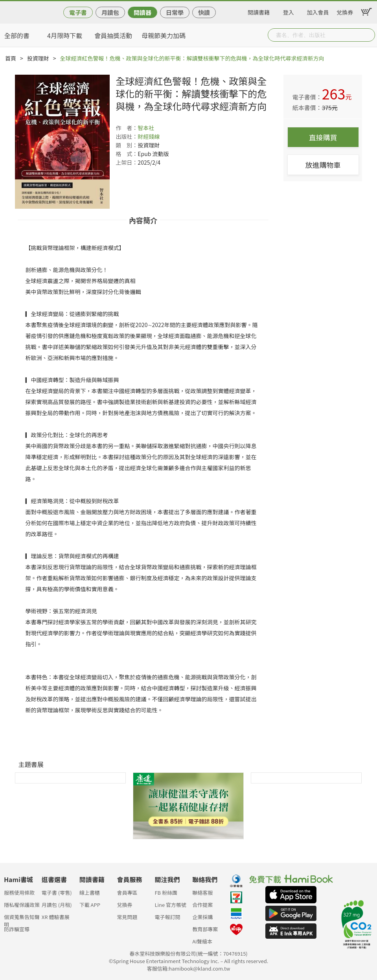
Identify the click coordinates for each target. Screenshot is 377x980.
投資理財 (38, 58)
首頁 (11, 58)
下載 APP (90, 905)
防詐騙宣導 (17, 929)
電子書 (78, 12)
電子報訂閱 (167, 917)
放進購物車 (323, 165)
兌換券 (345, 11)
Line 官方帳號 (170, 905)
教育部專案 (205, 929)
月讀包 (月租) (57, 905)
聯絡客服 (202, 893)
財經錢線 (149, 136)
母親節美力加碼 (164, 35)
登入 (289, 11)
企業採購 (202, 917)
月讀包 (110, 12)
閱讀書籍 (259, 11)
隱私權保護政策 (22, 905)
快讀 (204, 12)
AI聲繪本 (202, 941)
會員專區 (127, 893)
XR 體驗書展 (56, 917)
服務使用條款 (19, 893)
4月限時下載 (65, 35)
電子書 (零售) (57, 893)
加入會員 (318, 11)
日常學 (175, 12)
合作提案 (202, 905)
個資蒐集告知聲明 (22, 919)
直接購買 (323, 137)
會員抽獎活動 (113, 35)
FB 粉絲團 (166, 893)
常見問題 (127, 917)
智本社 (146, 128)
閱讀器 (143, 12)
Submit (368, 35)
